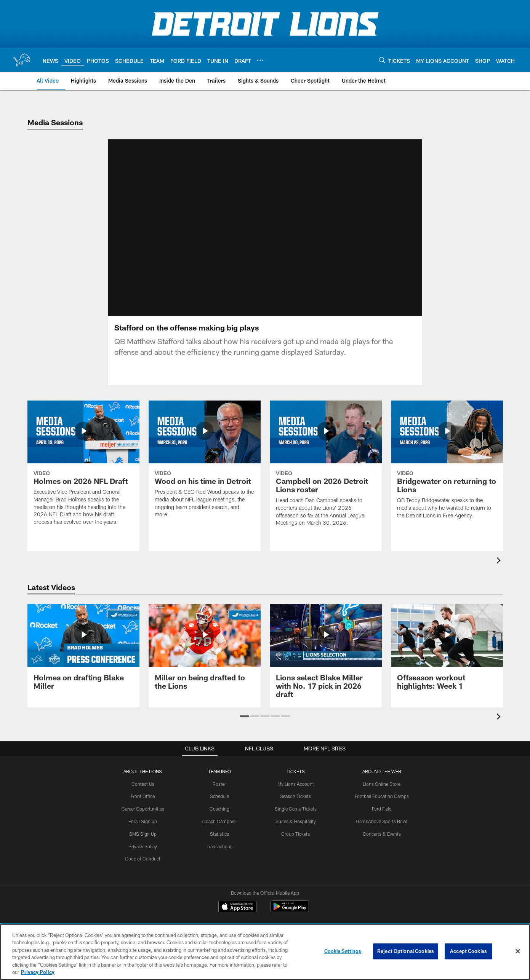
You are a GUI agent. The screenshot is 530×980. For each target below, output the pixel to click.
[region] (265, 952)
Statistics (219, 817)
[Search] (382, 60)
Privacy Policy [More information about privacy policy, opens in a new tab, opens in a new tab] (38, 972)
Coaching (219, 793)
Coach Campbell (219, 805)
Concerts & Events (382, 817)
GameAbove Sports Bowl (382, 805)
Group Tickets (295, 817)
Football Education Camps (382, 780)
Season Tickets (295, 780)
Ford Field (382, 793)
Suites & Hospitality (296, 805)
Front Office (143, 780)
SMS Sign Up (143, 817)
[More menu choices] (260, 60)
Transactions (219, 830)
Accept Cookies (468, 951)
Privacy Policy (143, 830)
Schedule (219, 780)
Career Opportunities (143, 793)
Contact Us (143, 768)
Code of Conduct (143, 843)
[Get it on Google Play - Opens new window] (290, 894)
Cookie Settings (343, 951)
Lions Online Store (382, 768)
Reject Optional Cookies (406, 951)
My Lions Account (296, 768)
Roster (219, 768)
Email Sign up (143, 805)
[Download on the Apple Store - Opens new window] (237, 891)
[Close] (518, 951)
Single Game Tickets (296, 793)
